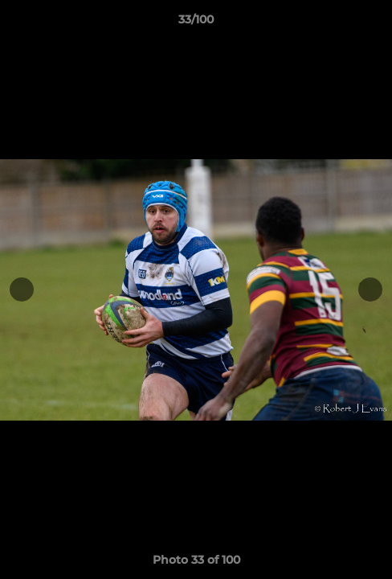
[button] (373, 23)
